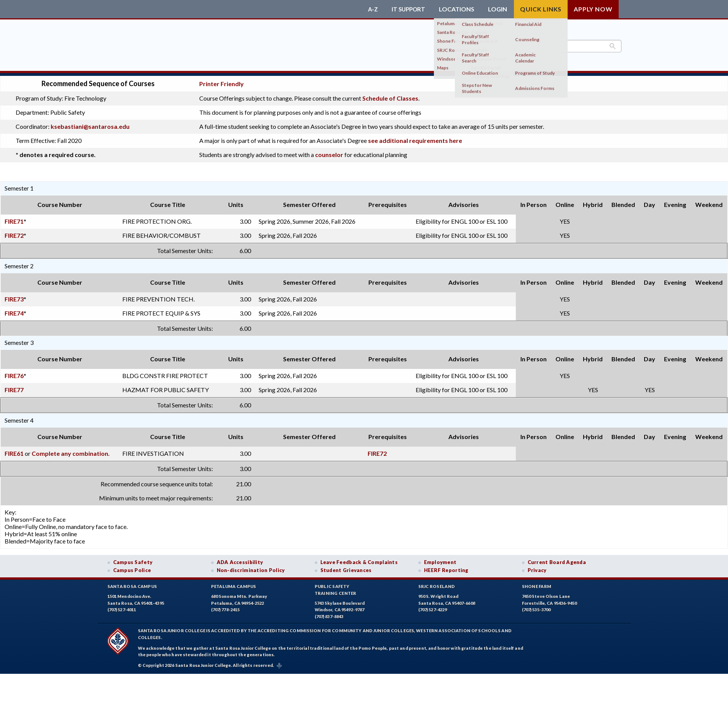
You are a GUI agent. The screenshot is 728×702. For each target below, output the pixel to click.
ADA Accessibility (240, 559)
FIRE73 (14, 296)
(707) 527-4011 (122, 607)
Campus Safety (133, 559)
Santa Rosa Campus (132, 584)
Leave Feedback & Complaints (359, 559)
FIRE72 (14, 232)
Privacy (537, 567)
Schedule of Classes (390, 95)
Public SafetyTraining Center (336, 587)
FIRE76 (14, 373)
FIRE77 (14, 387)
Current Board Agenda (557, 559)
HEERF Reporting (446, 567)
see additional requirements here (415, 138)
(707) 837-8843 (329, 613)
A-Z (370, 9)
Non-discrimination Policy (251, 567)
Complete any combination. (71, 450)
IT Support (407, 9)
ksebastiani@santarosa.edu (90, 124)
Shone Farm (537, 584)
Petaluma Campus (234, 584)
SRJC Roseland (437, 584)
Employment (440, 559)
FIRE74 (14, 310)
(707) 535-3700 (536, 607)
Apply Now (593, 9)
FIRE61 (14, 450)
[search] (580, 46)
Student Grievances (346, 567)
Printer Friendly (222, 81)
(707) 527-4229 (433, 607)
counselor (329, 152)
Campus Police (132, 567)
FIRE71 (14, 218)
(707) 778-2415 (226, 607)
